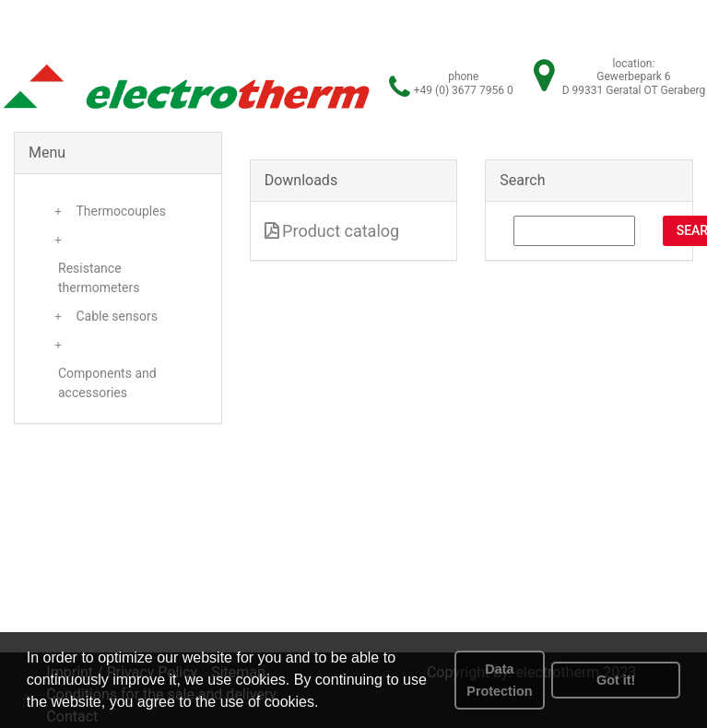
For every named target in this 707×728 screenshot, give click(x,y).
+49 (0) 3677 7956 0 (464, 90)
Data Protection (499, 680)
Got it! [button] (616, 680)
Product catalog (332, 231)
